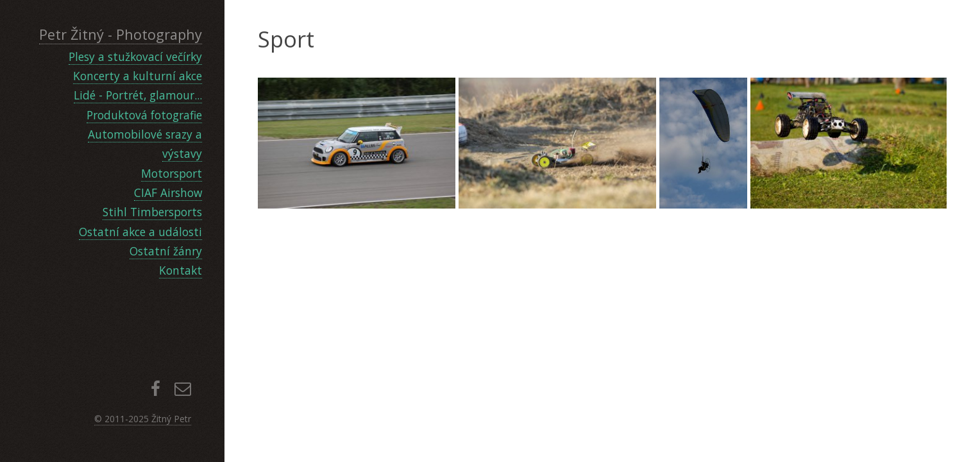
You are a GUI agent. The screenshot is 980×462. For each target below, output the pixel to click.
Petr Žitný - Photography (121, 34)
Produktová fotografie (144, 115)
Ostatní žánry (166, 251)
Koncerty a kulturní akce (138, 76)
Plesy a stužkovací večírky (135, 56)
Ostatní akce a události (140, 232)
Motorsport (172, 173)
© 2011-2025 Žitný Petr (143, 419)
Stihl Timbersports (152, 212)
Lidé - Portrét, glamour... (138, 95)
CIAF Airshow (168, 193)
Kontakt (181, 270)
